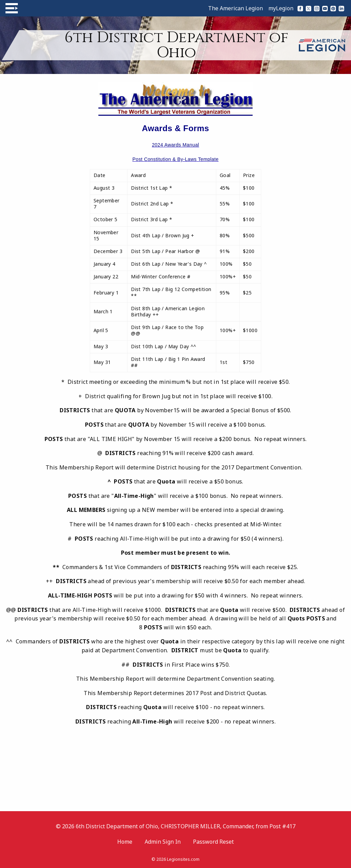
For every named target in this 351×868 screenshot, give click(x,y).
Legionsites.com (183, 859)
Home (125, 842)
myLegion (281, 8)
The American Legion (235, 8)
